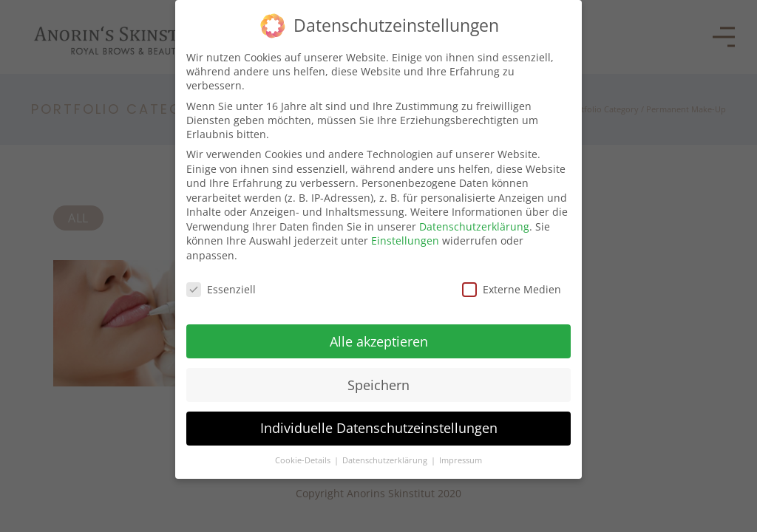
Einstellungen (405, 240)
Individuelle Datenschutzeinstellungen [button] (379, 427)
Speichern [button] (378, 383)
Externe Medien (512, 288)
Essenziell (221, 288)
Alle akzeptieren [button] (379, 340)
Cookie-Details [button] (304, 460)
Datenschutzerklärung (474, 225)
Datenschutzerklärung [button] (386, 460)
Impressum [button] (461, 460)
